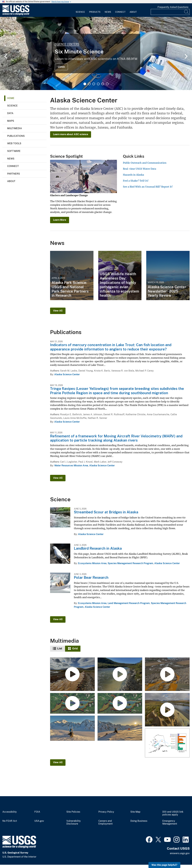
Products (95, 12)
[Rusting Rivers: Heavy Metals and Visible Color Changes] (167, 710)
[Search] (187, 12)
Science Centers (67, 44)
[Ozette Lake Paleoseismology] (120, 703)
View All (58, 311)
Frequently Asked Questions (173, 7)
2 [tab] (89, 84)
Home (11, 98)
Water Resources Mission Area (71, 466)
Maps (11, 121)
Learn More (60, 220)
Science (80, 12)
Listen (61, 67)
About (133, 12)
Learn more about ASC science (71, 134)
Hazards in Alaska (133, 175)
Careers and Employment (105, 822)
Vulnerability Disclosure (74, 822)
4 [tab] (98, 84)
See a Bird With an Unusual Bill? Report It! (148, 187)
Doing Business (139, 821)
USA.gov (39, 821)
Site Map (135, 812)
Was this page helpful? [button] (164, 865)
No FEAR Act (10, 821)
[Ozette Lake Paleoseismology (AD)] (72, 703)
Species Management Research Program (130, 563)
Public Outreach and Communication (145, 163)
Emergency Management (170, 822)
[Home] (16, 14)
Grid (75, 648)
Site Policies (73, 812)
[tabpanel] (96, 53)
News (108, 12)
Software (14, 151)
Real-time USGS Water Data (140, 169)
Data (10, 113)
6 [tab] (107, 84)
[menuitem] (80, 10)
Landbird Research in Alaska (98, 548)
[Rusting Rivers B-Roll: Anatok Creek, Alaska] (120, 674)
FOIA (37, 812)
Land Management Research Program (129, 603)
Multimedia (15, 128)
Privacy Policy (106, 812)
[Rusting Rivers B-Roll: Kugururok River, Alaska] (167, 674)
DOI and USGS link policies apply (173, 813)
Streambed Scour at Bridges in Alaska (106, 512)
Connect (120, 12)
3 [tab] (94, 84)
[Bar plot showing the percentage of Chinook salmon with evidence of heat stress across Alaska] (167, 743)
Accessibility (10, 812)
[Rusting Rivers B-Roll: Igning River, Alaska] (72, 674)
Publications (16, 136)
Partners (14, 174)
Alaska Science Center (67, 374)
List (60, 648)
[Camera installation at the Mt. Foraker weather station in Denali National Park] (120, 728)
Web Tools (14, 143)
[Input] (170, 12)
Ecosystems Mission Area (92, 563)
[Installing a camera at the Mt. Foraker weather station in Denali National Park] (72, 728)
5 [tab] (103, 84)
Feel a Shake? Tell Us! (136, 181)
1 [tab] (85, 84)
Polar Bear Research (91, 577)
